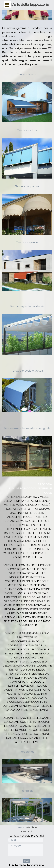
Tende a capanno (27, 242)
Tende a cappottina (27, 186)
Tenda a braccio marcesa (27, 371)
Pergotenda (27, 752)
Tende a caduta (27, 130)
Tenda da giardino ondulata (27, 306)
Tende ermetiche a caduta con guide (27, 428)
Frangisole (27, 791)
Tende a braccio (27, 74)
